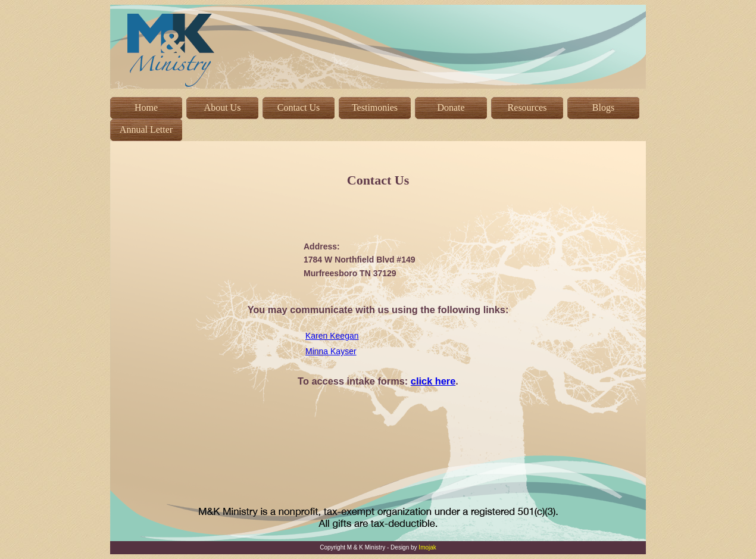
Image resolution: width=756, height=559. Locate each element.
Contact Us (299, 107)
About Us (223, 107)
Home (146, 107)
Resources (527, 107)
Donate (451, 107)
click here (433, 381)
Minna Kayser (331, 351)
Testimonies (375, 107)
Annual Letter (146, 129)
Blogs (603, 107)
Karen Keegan (332, 336)
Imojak (427, 547)
